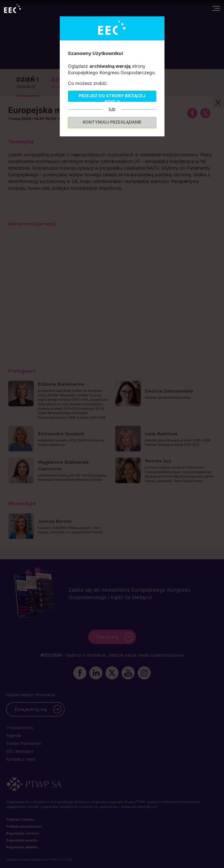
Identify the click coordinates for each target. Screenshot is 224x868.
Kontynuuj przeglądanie (112, 122)
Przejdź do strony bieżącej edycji (112, 97)
